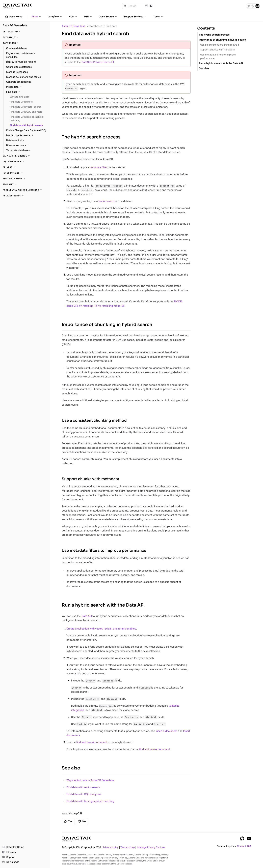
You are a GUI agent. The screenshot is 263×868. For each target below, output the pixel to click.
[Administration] (25, 179)
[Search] (139, 6)
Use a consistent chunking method (94, 420)
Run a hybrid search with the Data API (103, 605)
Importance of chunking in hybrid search (107, 325)
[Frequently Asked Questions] (25, 190)
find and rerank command (92, 742)
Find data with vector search (83, 787)
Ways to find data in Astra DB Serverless (90, 780)
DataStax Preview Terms (96, 62)
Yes (68, 821)
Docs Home (14, 17)
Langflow (55, 17)
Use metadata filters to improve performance (104, 550)
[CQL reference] (25, 162)
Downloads (10, 862)
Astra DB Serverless (73, 26)
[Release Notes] (25, 196)
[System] (257, 6)
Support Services (135, 17)
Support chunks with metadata (90, 479)
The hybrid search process (91, 137)
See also (71, 768)
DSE (88, 17)
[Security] (25, 184)
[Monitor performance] (27, 136)
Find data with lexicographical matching (90, 801)
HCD (73, 17)
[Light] (249, 6)
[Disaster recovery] (27, 145)
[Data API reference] (25, 156)
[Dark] (253, 6)
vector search (106, 201)
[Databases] (25, 43)
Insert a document (166, 731)
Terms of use (128, 847)
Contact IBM (244, 846)
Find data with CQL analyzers (84, 794)
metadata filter (98, 167)
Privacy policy (111, 847)
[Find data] (27, 92)
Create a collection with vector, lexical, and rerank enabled (101, 629)
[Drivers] (25, 167)
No (82, 821)
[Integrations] (25, 173)
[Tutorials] (25, 37)
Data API (87, 616)
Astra (36, 17)
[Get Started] (25, 32)
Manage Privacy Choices (151, 847)
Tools (158, 17)
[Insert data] (27, 87)
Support (9, 857)
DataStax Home (13, 847)
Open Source (108, 17)
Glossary (9, 852)
